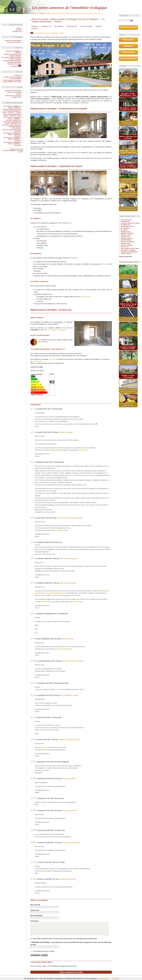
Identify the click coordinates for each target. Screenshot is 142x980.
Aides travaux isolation (69, 779)
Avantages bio (125, 221)
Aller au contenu (62, 2)
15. (34, 761)
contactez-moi (37, 361)
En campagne (59, 26)
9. (34, 638)
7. (34, 583)
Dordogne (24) (46, 26)
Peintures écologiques (128, 242)
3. (34, 462)
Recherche (123, 15)
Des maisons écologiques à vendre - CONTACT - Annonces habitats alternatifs (12, 108)
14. (34, 739)
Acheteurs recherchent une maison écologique (13, 55)
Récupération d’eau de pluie (130, 248)
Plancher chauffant (127, 245)
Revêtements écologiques (129, 252)
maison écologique (45, 747)
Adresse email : (35, 910)
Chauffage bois (126, 225)
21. (34, 862)
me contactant (78, 602)
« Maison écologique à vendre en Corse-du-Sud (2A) (48, 13)
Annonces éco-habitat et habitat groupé (70, 518)
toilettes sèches (86, 297)
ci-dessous (52, 359)
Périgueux (35, 28)
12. (34, 695)
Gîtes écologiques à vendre (69, 695)
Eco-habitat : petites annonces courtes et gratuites (12, 58)
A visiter (19, 94)
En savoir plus (103, 979)
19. (34, 830)
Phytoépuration (126, 243)
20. (34, 842)
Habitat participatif (67, 639)
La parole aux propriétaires (13, 40)
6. (34, 558)
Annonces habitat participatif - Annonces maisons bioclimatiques (12, 126)
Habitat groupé (72, 26)
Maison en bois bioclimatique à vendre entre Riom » (85, 13)
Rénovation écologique (128, 250)
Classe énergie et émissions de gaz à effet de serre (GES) (12, 81)
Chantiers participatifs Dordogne (69, 740)
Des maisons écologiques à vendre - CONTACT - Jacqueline (12, 134)
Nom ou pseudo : (36, 905)
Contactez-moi (16, 31)
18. (34, 810)
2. (34, 432)
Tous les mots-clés (125, 256)
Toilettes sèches (126, 253)
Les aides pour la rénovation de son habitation (12, 78)
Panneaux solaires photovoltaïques (127, 239)
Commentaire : (35, 921)
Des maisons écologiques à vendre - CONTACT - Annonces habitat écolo (12, 119)
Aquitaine (35, 26)
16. (34, 778)
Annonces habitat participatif (71, 843)
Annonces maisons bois (69, 811)
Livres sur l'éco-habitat (14, 92)
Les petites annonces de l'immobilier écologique (70, 8)
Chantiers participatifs (14, 62)
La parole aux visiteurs (14, 42)
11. (34, 683)
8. (34, 613)
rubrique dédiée (62, 530)
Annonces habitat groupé (68, 583)
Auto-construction (126, 220)
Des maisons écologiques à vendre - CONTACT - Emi (12, 123)
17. (34, 798)
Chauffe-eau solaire (127, 226)
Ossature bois (125, 237)
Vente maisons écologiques (69, 559)
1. (34, 409)
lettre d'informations (65, 649)
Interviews (18, 75)
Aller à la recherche (84, 2)
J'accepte (115, 979)
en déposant (46, 602)
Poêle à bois (125, 247)
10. (34, 661)
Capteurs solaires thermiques (130, 223)
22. (34, 879)
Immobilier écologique (66, 432)
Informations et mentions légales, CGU (13, 96)
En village (124, 230)
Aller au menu (73, 2)
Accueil (19, 28)
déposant (55, 450)
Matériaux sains (126, 235)
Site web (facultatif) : (37, 916)
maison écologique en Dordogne (55, 330)
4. (34, 518)
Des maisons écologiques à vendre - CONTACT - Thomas (12, 111)
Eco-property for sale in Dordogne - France (49, 33)
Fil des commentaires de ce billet (71, 972)
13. (34, 717)
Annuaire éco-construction (13, 91)
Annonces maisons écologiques (73, 661)
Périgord (98, 26)
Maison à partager (86, 26)
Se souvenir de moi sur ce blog (44, 951)
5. (34, 542)
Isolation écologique (127, 233)
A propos (18, 30)
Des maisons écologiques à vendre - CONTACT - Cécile (12, 115)
